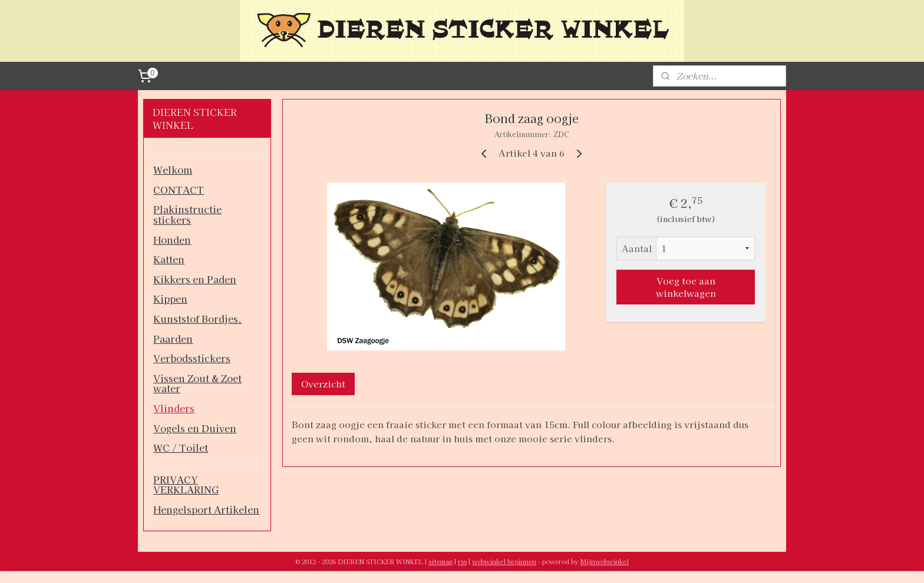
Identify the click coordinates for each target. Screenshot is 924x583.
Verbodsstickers (192, 358)
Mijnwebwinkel (605, 561)
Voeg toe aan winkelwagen (685, 287)
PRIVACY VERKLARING (186, 485)
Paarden (173, 339)
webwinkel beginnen (504, 561)
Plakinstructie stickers (187, 214)
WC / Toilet (181, 448)
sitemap (440, 561)
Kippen (170, 299)
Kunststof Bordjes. (197, 319)
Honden (172, 240)
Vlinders (174, 408)
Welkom (173, 170)
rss (462, 561)
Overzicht (323, 384)
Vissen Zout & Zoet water (197, 383)
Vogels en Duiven (195, 428)
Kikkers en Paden (195, 279)
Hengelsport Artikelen (206, 509)
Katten (169, 259)
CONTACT (179, 190)
